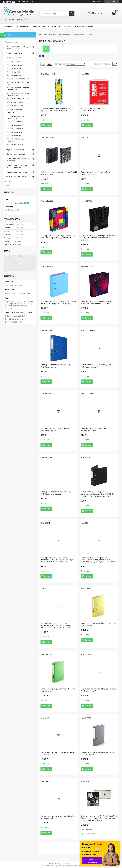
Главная (9, 26)
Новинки (56, 26)
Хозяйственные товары (17, 176)
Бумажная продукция (16, 149)
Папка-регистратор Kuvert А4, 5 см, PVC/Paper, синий (56, 366)
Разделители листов (17, 102)
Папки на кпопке (15, 65)
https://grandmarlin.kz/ (16, 316)
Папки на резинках (16, 125)
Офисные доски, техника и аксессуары (18, 160)
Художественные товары (17, 172)
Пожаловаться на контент (72, 866)
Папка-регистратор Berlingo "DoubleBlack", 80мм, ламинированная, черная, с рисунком (99, 238)
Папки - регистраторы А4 (19, 79)
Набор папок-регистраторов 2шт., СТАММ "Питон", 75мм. (59, 173)
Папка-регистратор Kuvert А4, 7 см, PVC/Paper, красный (96, 366)
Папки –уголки (14, 61)
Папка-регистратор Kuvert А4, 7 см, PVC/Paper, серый (56, 429)
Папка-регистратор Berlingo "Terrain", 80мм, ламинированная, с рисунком (97, 302)
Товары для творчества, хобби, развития (17, 166)
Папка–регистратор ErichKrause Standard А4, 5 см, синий (58, 817)
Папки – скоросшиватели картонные (19, 89)
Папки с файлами (15, 132)
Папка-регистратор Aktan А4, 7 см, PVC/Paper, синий (96, 173)
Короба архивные (16, 122)
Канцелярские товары (16, 154)
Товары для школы (15, 53)
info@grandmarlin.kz (15, 319)
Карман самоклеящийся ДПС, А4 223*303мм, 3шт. (95, 110)
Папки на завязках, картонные (16, 117)
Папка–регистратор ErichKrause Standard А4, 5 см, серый (98, 753)
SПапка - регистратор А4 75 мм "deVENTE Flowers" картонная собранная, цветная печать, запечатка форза (99, 818)
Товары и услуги (39, 26)
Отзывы (68, 26)
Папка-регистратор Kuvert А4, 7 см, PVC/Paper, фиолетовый (56, 493)
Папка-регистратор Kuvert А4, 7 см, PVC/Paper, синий (96, 429)
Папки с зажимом (15, 109)
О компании (22, 26)
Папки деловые (15, 68)
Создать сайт (21, 2)
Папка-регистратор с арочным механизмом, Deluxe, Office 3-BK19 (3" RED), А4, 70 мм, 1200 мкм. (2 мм (57, 560)
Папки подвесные (15, 75)
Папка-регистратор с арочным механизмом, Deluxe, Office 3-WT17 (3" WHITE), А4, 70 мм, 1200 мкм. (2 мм (57, 625)
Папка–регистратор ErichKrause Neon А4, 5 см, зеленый (58, 690)
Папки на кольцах (15, 106)
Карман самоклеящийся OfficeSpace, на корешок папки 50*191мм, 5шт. (57, 110)
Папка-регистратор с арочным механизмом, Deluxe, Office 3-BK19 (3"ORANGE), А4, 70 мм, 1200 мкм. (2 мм (98, 560)
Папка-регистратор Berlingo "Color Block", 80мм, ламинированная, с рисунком (58, 237)
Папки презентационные (18, 99)
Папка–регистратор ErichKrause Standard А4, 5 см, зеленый (98, 690)
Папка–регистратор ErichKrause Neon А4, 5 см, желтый (98, 624)
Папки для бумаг (64, 35)
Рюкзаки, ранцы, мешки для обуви (18, 48)
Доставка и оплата (84, 26)
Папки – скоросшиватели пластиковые (19, 94)
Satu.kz (72, 864)
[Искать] (72, 14)
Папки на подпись (16, 144)
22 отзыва (100, 2)
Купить (48, 125)
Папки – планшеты (16, 128)
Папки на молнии (15, 135)
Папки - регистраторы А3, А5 (19, 83)
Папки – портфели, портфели (16, 140)
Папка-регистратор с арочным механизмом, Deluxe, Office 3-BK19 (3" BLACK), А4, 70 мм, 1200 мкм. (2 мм (97, 494)
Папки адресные (15, 72)
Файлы (11, 113)
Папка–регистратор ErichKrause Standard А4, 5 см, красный (58, 753)
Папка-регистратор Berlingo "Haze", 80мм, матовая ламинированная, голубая (59, 302)
